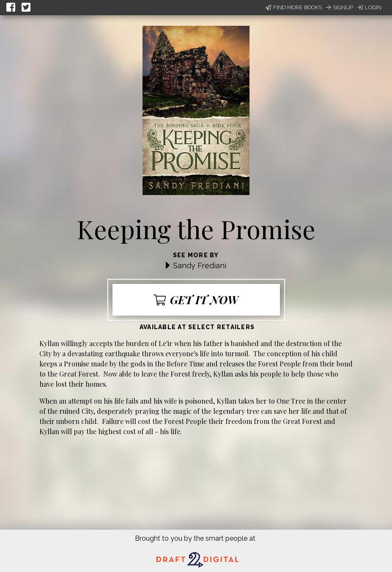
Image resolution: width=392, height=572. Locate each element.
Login (369, 7)
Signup (340, 7)
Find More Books (294, 7)
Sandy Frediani (200, 265)
